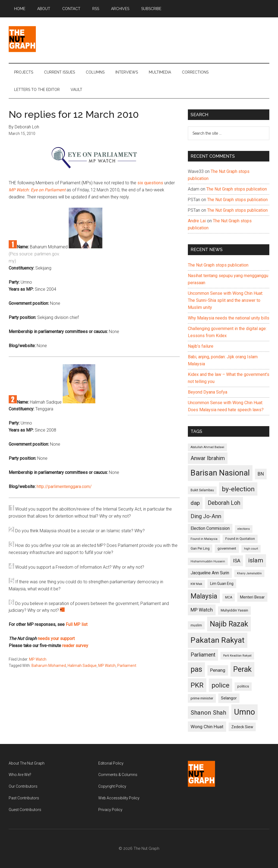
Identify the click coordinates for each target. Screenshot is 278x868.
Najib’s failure (201, 346)
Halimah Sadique (82, 666)
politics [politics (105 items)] (243, 686)
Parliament (127, 666)
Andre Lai (197, 221)
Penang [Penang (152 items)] (218, 670)
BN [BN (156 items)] (261, 474)
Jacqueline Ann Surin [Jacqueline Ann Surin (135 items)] (210, 573)
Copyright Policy (112, 786)
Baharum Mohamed (49, 666)
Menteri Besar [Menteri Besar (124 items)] (252, 597)
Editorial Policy (111, 763)
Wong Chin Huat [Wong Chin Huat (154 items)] (207, 727)
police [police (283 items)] (220, 685)
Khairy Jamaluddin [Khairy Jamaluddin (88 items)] (249, 573)
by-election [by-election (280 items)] (238, 489)
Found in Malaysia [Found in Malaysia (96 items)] (204, 539)
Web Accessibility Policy (119, 798)
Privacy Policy (110, 810)
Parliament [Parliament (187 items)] (203, 655)
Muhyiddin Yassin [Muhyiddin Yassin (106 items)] (234, 610)
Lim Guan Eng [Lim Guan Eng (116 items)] (222, 584)
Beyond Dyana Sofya (208, 392)
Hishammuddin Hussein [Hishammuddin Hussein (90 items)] (208, 561)
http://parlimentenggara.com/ (64, 487)
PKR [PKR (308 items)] (197, 685)
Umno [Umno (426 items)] (244, 712)
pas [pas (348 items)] (196, 669)
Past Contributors (24, 798)
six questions (150, 183)
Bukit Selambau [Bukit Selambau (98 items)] (202, 490)
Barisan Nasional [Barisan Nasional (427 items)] (220, 473)
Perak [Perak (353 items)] (242, 669)
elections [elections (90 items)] (244, 529)
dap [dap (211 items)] (195, 503)
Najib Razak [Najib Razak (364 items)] (229, 624)
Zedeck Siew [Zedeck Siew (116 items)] (242, 727)
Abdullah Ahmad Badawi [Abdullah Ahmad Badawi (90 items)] (207, 447)
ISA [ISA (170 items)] (237, 561)
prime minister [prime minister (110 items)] (202, 698)
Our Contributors (23, 786)
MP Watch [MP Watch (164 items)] (202, 610)
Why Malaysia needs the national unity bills (229, 318)
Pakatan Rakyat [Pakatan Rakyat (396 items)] (218, 640)
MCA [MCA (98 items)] (229, 597)
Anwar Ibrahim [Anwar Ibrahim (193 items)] (208, 458)
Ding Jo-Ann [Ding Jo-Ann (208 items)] (206, 516)
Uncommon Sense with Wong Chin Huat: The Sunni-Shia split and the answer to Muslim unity (225, 300)
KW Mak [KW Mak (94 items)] (196, 584)
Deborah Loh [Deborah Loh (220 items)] (224, 503)
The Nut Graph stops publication (237, 189)
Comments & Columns (118, 775)
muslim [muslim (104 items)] (196, 625)
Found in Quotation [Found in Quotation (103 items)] (240, 539)
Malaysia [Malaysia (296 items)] (204, 596)
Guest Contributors (25, 810)
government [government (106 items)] (227, 548)
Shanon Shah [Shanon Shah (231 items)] (208, 712)
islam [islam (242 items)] (256, 560)
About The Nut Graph (27, 763)
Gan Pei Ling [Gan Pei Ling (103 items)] (200, 548)
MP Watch (38, 659)
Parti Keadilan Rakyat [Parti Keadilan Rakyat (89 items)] (237, 656)
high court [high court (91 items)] (251, 549)
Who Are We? (20, 775)
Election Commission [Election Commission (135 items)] (210, 528)
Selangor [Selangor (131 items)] (229, 698)
